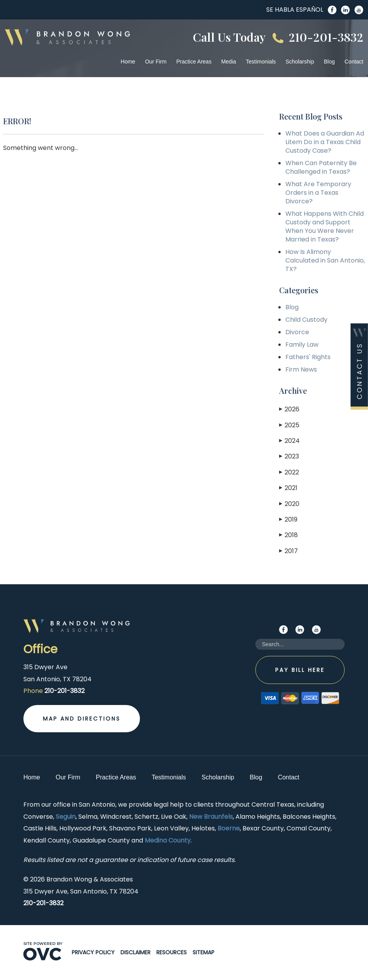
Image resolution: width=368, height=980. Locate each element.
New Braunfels (211, 817)
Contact (354, 62)
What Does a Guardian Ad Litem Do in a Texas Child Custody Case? (325, 142)
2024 (289, 441)
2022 (289, 472)
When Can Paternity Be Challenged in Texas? (321, 167)
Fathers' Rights (308, 357)
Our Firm (156, 62)
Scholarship (300, 62)
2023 (289, 456)
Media (228, 62)
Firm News (301, 369)
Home (128, 62)
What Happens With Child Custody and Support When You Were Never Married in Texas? (325, 226)
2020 (289, 504)
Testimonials (261, 62)
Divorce (297, 332)
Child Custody (306, 320)
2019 (288, 519)
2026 (289, 409)
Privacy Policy (93, 952)
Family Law (302, 345)
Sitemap (203, 952)
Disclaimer (135, 952)
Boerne (229, 828)
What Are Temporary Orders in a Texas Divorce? (318, 193)
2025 (289, 425)
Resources (172, 952)
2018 (288, 535)
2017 (288, 551)
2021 (288, 488)
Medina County (168, 840)
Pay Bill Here (300, 670)
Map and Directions (82, 719)
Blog (329, 62)
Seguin (66, 817)
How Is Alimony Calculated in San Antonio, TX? (325, 260)
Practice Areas (194, 62)
